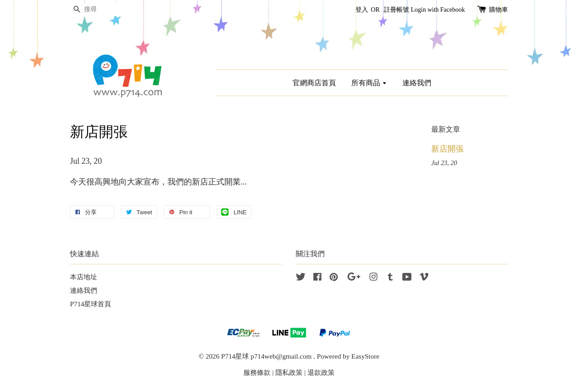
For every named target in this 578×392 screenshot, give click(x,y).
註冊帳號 (396, 10)
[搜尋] (97, 10)
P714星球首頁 (91, 304)
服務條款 (257, 372)
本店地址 (84, 277)
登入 (362, 10)
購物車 (499, 10)
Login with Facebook (438, 10)
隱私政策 (289, 372)
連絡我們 (417, 83)
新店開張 (447, 149)
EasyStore (365, 356)
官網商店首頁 (314, 83)
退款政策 (321, 372)
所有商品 (369, 83)
